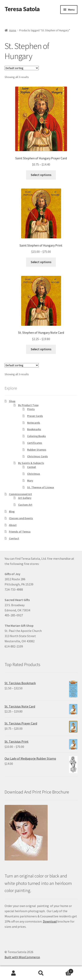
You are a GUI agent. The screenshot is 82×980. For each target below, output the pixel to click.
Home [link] (13, 30)
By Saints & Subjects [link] (31, 463)
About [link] (13, 525)
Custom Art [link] (25, 505)
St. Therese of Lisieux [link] (41, 487)
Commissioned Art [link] (20, 494)
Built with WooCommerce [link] (22, 957)
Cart (64, 970)
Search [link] (41, 973)
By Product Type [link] (28, 405)
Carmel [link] (32, 467)
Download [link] (50, 921)
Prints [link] (31, 409)
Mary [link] (30, 481)
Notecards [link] (34, 423)
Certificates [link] (35, 443)
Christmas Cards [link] (38, 456)
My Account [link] (14, 973)
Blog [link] (12, 511)
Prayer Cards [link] (35, 416)
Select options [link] (41, 175)
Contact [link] (14, 538)
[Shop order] (22, 68)
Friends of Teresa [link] (20, 532)
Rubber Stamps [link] (37, 450)
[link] (41, 127)
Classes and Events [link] (21, 518)
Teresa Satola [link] (22, 9)
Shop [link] (12, 401)
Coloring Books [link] (37, 436)
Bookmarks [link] (34, 429)
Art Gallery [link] (25, 498)
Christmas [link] (34, 474)
